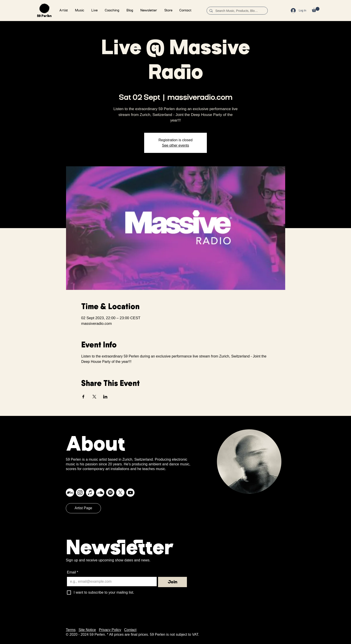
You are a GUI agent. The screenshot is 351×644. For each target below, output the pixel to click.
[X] (120, 493)
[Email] (110, 582)
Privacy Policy (110, 630)
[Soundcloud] (100, 493)
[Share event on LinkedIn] (105, 397)
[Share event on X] (94, 397)
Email (73, 572)
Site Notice (87, 630)
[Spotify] (110, 493)
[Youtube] (130, 493)
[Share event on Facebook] (83, 397)
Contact (130, 630)
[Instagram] (80, 493)
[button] (80, 11)
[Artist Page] (83, 508)
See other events (176, 145)
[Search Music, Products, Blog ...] (237, 11)
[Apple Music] (90, 493)
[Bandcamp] (70, 493)
